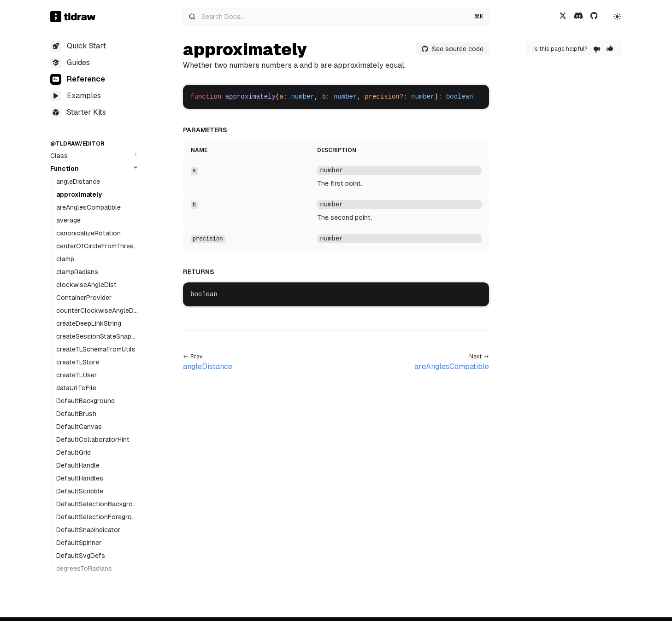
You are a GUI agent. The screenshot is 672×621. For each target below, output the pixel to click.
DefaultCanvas (79, 427)
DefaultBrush (76, 414)
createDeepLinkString (89, 323)
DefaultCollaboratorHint (93, 439)
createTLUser (77, 375)
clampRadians (77, 272)
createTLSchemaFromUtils (96, 349)
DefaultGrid (74, 452)
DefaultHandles (80, 478)
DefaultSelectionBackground (96, 504)
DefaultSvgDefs (81, 556)
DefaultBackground (85, 401)
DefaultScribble (80, 491)
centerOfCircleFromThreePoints (97, 246)
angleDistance (78, 182)
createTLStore (78, 362)
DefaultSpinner (79, 543)
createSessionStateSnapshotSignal (97, 337)
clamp (65, 259)
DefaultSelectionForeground (96, 517)
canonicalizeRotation (88, 233)
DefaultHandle (78, 465)
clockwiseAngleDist (86, 285)
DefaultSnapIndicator (88, 530)
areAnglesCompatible (88, 207)
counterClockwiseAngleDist (97, 311)
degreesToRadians (84, 568)
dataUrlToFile (76, 388)
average (68, 220)
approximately (79, 194)
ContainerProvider (84, 298)
